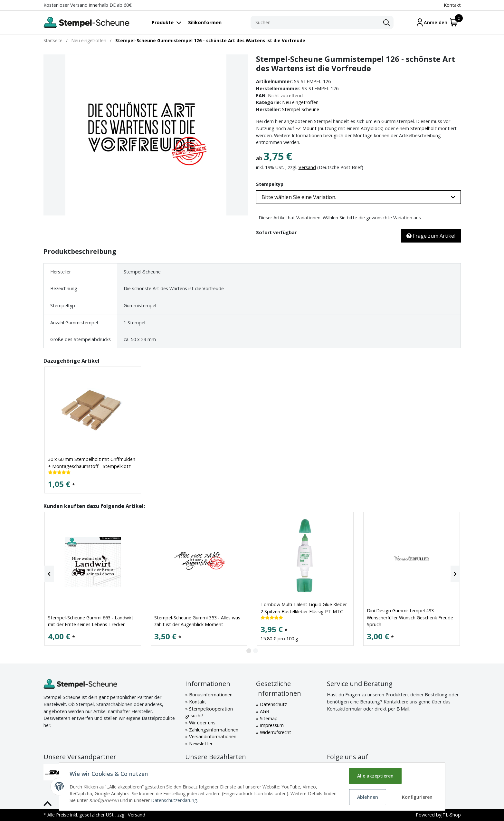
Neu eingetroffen (300, 102)
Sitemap (268, 718)
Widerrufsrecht (275, 732)
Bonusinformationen (210, 695)
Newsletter (200, 744)
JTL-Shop (451, 815)
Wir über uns (202, 723)
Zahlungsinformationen (213, 730)
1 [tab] (249, 651)
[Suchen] (315, 23)
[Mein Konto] (432, 22)
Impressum (271, 725)
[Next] (455, 574)
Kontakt (452, 5)
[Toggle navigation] (170, 22)
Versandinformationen (212, 736)
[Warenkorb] (454, 22)
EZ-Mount (306, 128)
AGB (264, 711)
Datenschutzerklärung (174, 800)
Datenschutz (273, 704)
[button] (358, 197)
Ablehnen (368, 797)
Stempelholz (423, 128)
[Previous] (49, 574)
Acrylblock (371, 128)
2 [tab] (256, 651)
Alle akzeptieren (375, 776)
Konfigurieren (417, 797)
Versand (307, 167)
